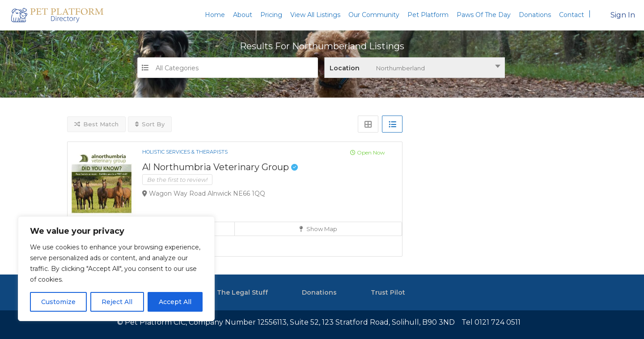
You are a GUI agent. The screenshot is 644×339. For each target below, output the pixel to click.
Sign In (623, 15)
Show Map (318, 229)
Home (215, 15)
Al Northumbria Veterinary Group (220, 167)
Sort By (150, 124)
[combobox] (415, 68)
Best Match (96, 124)
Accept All (175, 302)
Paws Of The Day (484, 15)
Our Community (374, 15)
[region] (116, 269)
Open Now (368, 152)
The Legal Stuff (242, 292)
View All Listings (315, 15)
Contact (572, 15)
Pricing (271, 15)
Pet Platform (428, 15)
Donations (535, 15)
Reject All (117, 302)
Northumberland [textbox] (400, 68)
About (243, 15)
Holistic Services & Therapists (185, 152)
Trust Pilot (388, 292)
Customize (58, 302)
